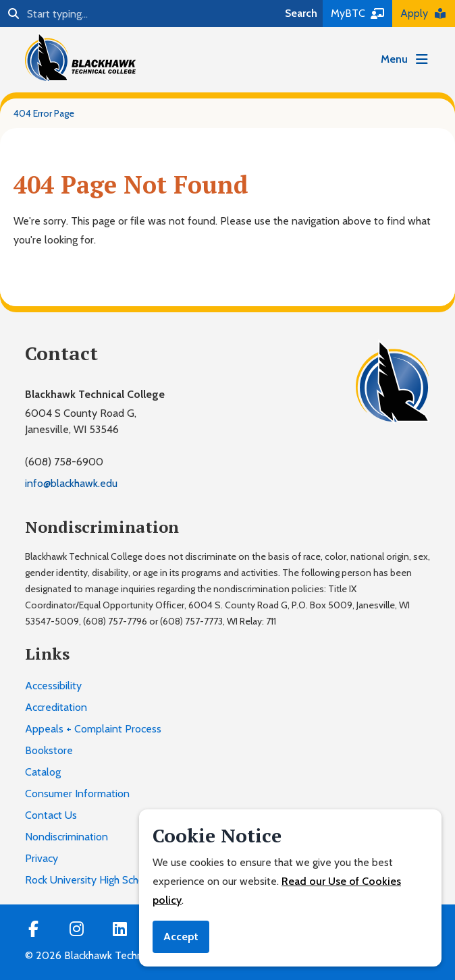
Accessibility (53, 686)
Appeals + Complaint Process (93, 729)
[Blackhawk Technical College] (80, 57)
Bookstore (49, 750)
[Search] (140, 13)
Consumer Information (77, 794)
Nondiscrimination (66, 837)
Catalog (43, 772)
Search (301, 13)
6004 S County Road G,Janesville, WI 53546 (81, 421)
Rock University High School (89, 880)
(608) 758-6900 (64, 462)
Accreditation (56, 707)
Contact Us (51, 815)
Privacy (42, 858)
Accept (181, 936)
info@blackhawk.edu (71, 483)
